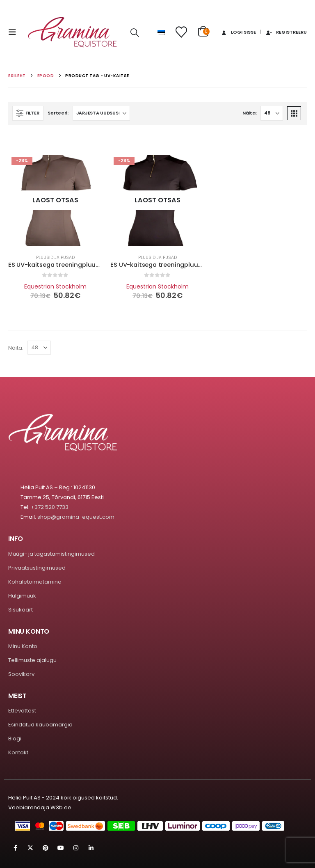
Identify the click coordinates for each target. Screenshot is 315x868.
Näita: (249, 113)
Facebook (15, 848)
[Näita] (272, 113)
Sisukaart (21, 610)
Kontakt (18, 752)
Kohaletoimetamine (35, 582)
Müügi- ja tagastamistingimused (51, 554)
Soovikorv (21, 674)
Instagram (76, 848)
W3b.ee (61, 807)
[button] (15, 32)
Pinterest (46, 848)
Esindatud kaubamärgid (40, 725)
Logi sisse (238, 32)
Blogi (15, 739)
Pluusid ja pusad (55, 258)
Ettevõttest (22, 711)
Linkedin (91, 848)
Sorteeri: (58, 113)
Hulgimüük (22, 596)
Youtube (61, 848)
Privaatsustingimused (37, 568)
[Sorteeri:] (101, 113)
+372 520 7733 (50, 507)
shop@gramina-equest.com (76, 517)
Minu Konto (23, 646)
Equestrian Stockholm (55, 286)
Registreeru (286, 32)
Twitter (30, 848)
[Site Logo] (73, 32)
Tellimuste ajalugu (32, 660)
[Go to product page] (55, 200)
